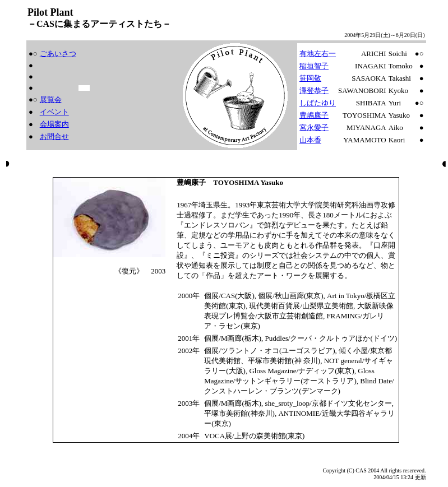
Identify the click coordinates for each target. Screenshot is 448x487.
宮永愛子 (314, 127)
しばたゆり (318, 103)
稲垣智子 (314, 66)
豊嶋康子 (314, 115)
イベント (54, 112)
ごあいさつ (58, 54)
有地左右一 (318, 54)
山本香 (310, 140)
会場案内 (54, 124)
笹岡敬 (310, 78)
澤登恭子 (314, 91)
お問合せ (54, 136)
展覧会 (51, 99)
